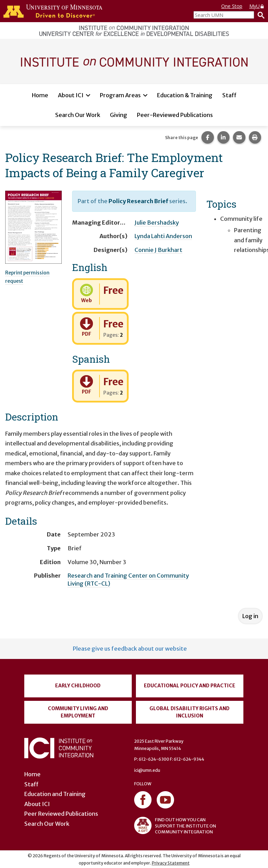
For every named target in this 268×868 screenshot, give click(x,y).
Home (40, 95)
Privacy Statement (171, 863)
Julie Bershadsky (157, 223)
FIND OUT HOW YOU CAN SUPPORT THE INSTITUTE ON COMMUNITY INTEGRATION (175, 825)
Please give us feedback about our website (130, 649)
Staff (229, 95)
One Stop (232, 6)
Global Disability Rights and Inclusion (189, 712)
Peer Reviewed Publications (61, 814)
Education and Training (55, 794)
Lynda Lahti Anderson (163, 236)
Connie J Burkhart (158, 250)
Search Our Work (78, 115)
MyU (257, 6)
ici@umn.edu (147, 770)
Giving (119, 115)
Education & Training (185, 95)
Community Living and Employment (78, 712)
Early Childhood (78, 686)
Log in (250, 616)
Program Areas (120, 95)
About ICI (71, 95)
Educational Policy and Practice (190, 686)
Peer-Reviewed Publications (175, 115)
